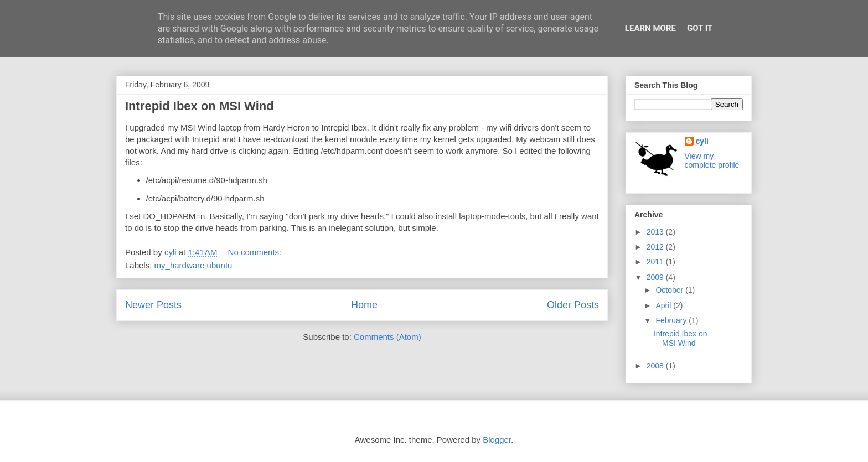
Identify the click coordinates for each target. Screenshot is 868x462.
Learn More (650, 28)
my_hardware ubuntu (193, 265)
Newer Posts (153, 305)
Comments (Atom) (387, 337)
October (670, 290)
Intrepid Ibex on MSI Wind (200, 106)
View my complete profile (712, 160)
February (672, 320)
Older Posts (573, 305)
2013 (656, 232)
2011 (656, 262)
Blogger (497, 440)
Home (364, 305)
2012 (656, 247)
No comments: (256, 252)
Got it (700, 28)
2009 (656, 277)
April (664, 305)
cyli (702, 141)
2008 (656, 366)
